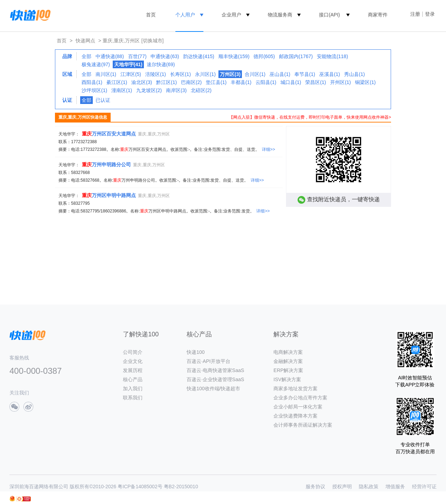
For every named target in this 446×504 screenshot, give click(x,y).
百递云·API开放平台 (208, 361)
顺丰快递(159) (234, 56)
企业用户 (231, 15)
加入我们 (133, 388)
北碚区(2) (201, 90)
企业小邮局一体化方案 (298, 407)
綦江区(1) (117, 82)
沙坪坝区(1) (94, 90)
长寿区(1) (180, 74)
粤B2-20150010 (181, 486)
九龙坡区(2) (149, 90)
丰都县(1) (241, 82)
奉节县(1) (305, 74)
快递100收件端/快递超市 (213, 388)
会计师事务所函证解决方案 (303, 425)
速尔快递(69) (161, 64)
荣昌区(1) (316, 82)
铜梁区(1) (365, 82)
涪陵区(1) (156, 74)
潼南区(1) (122, 90)
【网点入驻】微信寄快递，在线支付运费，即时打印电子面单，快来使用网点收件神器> (310, 117)
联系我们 (133, 398)
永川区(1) (205, 74)
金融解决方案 (288, 361)
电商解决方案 (288, 352)
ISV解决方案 (287, 379)
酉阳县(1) (92, 82)
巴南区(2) (191, 82)
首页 (151, 15)
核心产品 (133, 379)
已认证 (103, 100)
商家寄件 (378, 15)
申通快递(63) (165, 56)
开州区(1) (340, 82)
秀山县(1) (354, 74)
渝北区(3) (142, 82)
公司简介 (133, 352)
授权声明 (342, 486)
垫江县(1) (216, 82)
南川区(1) (106, 74)
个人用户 (185, 15)
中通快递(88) (110, 56)
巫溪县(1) (330, 74)
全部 (86, 56)
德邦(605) (264, 56)
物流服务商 (280, 15)
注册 (415, 14)
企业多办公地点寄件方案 (300, 398)
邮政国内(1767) (296, 56)
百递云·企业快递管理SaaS (215, 379)
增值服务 (395, 486)
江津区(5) (131, 74)
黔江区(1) (166, 82)
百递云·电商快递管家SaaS (215, 370)
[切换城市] (153, 41)
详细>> (269, 149)
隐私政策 (369, 486)
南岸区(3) (176, 90)
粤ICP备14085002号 (140, 486)
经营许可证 (424, 486)
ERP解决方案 (288, 370)
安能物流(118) (332, 56)
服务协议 (315, 486)
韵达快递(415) (199, 56)
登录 (430, 14)
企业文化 (133, 361)
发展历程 (133, 370)
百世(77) (137, 56)
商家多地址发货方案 (295, 388)
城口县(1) (291, 82)
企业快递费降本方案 (295, 416)
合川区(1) (255, 74)
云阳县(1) (266, 82)
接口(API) (329, 15)
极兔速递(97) (96, 64)
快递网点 (85, 41)
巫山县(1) (280, 74)
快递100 (196, 352)
